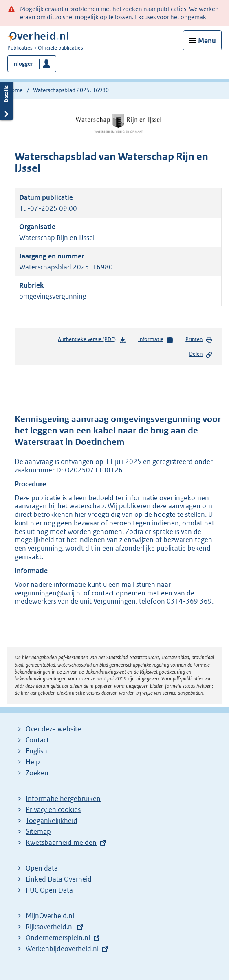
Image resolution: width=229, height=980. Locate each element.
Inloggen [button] (23, 64)
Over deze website (53, 729)
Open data (42, 868)
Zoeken (37, 773)
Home (15, 90)
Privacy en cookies (53, 809)
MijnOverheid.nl (50, 916)
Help (33, 762)
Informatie (156, 340)
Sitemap (38, 831)
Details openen (7, 100)
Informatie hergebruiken (63, 798)
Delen (201, 354)
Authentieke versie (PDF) (92, 341)
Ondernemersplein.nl (58, 938)
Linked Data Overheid (59, 879)
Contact (37, 740)
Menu (207, 41)
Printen (199, 340)
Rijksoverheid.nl (50, 927)
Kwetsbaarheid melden (61, 842)
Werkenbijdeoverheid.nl (62, 949)
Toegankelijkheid (52, 820)
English (36, 751)
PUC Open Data (49, 890)
